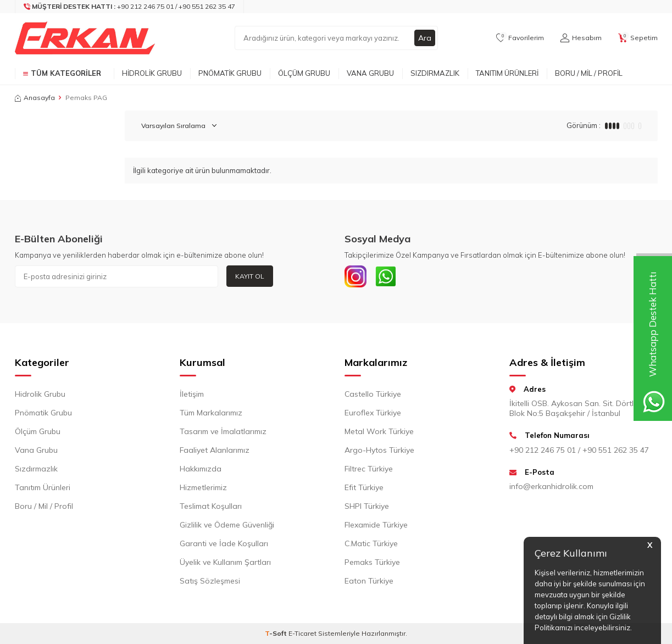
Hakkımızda (201, 469)
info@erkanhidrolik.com (551, 486)
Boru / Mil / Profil (589, 73)
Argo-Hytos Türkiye (379, 450)
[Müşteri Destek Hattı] (130, 7)
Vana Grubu (370, 73)
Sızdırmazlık (435, 73)
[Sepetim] (638, 38)
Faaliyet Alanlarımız (215, 450)
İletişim (192, 394)
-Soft (277, 633)
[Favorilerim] (520, 38)
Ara (425, 38)
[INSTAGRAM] (356, 276)
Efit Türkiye (364, 487)
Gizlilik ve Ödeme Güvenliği (227, 525)
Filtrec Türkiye (369, 469)
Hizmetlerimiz (203, 487)
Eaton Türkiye (369, 581)
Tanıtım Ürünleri (507, 73)
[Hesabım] (581, 38)
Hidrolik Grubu (152, 73)
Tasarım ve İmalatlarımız (223, 431)
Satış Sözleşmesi (210, 581)
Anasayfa (35, 98)
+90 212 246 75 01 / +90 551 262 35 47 (579, 450)
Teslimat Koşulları (211, 506)
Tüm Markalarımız (211, 413)
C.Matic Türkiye (371, 543)
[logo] (85, 38)
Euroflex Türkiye (373, 413)
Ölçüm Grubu (304, 73)
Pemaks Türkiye (372, 562)
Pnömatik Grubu (230, 73)
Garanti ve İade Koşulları (224, 543)
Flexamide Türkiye (376, 525)
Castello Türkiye (373, 394)
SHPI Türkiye (367, 506)
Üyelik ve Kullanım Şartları (225, 562)
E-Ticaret (302, 633)
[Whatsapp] (386, 276)
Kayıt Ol (250, 276)
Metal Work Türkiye (379, 431)
